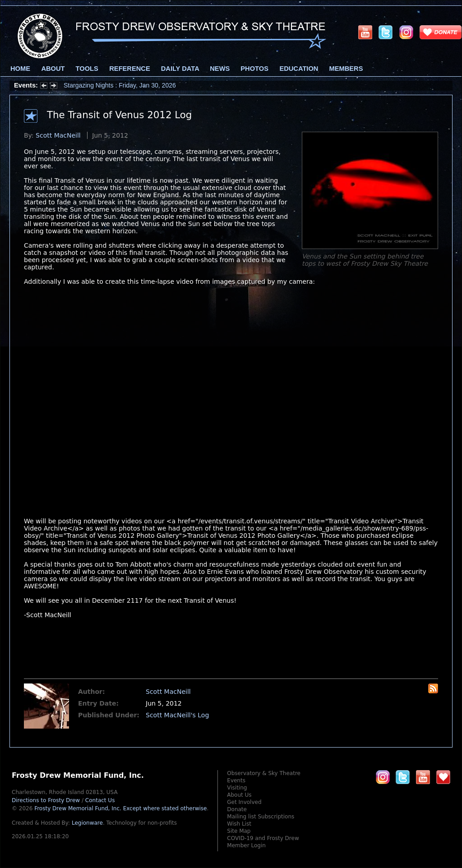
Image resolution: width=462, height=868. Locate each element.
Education (299, 69)
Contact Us (100, 800)
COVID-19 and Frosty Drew (263, 838)
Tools (87, 69)
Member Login (246, 845)
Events (236, 780)
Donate (237, 809)
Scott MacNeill (58, 135)
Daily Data (180, 69)
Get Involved (244, 802)
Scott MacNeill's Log (177, 715)
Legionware (87, 823)
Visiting (237, 788)
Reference (129, 69)
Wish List (239, 824)
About (53, 69)
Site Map (239, 831)
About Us (239, 795)
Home (20, 69)
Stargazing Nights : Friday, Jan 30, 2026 (120, 85)
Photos (254, 69)
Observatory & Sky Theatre (264, 773)
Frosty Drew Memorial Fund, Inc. (120, 808)
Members (346, 69)
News (220, 69)
